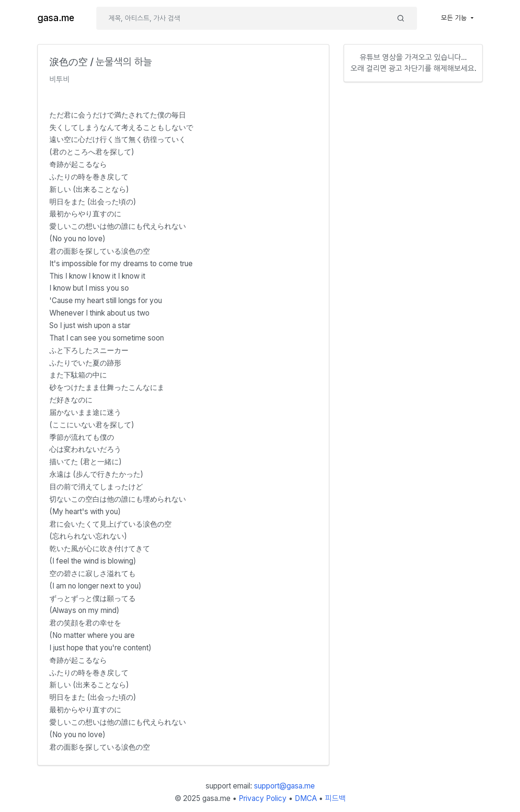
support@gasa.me (284, 786)
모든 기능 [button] (455, 18)
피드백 (335, 798)
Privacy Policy (263, 798)
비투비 (60, 79)
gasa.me (56, 18)
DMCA (306, 798)
